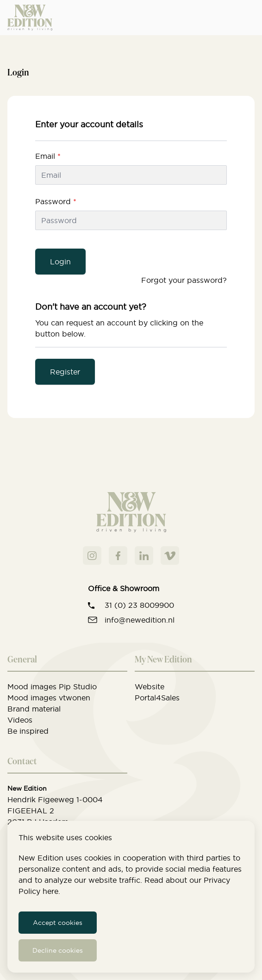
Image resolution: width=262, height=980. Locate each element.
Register (65, 372)
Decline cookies (58, 950)
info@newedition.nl (140, 620)
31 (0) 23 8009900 (139, 605)
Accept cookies (58, 923)
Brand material (34, 709)
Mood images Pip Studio (52, 687)
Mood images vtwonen (49, 698)
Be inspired (28, 731)
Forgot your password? (184, 280)
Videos (20, 720)
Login (60, 262)
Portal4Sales (157, 698)
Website (150, 687)
